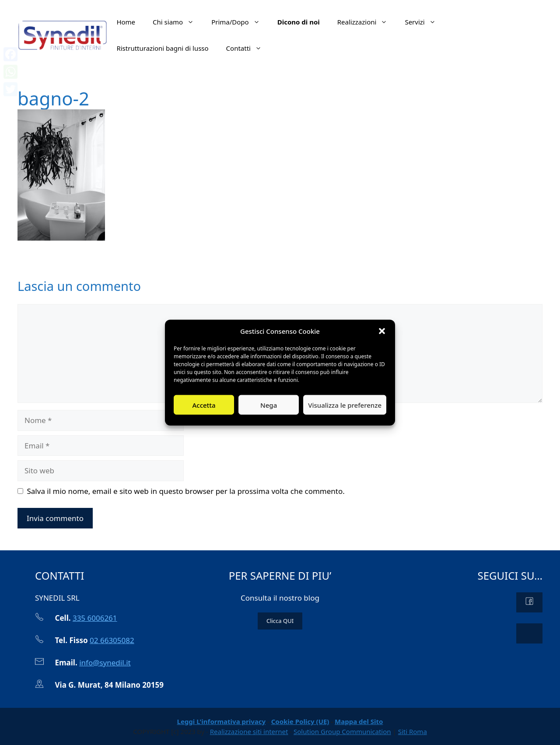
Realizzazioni (367, 22)
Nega (269, 405)
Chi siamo (178, 22)
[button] (382, 331)
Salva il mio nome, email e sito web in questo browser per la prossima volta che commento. (186, 491)
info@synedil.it (105, 663)
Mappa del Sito (359, 721)
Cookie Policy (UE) (300, 721)
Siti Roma (413, 731)
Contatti (248, 48)
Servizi (424, 22)
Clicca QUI (280, 621)
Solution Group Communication (342, 731)
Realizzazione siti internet (249, 731)
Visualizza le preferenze (345, 405)
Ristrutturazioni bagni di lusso (162, 48)
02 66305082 (112, 640)
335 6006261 (95, 618)
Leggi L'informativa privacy (222, 721)
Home (126, 22)
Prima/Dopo (240, 22)
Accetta (204, 405)
